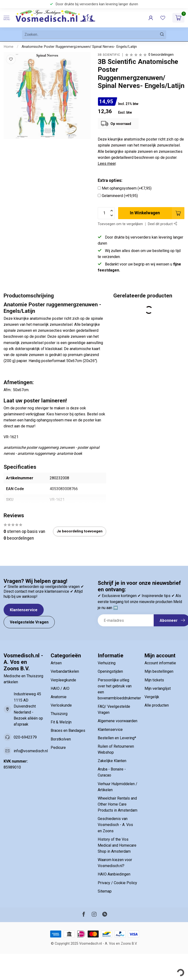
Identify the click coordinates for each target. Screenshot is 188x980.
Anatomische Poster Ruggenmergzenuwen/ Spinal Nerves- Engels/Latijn (79, 47)
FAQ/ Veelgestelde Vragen (114, 709)
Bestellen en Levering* (117, 738)
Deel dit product (162, 224)
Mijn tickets (154, 680)
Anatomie (59, 697)
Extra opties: (110, 180)
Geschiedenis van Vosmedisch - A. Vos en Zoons (115, 825)
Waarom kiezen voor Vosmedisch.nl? (115, 863)
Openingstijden (110, 671)
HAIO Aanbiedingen (114, 874)
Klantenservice (24, 610)
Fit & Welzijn (61, 722)
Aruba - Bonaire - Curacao (112, 772)
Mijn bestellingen (159, 671)
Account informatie (160, 663)
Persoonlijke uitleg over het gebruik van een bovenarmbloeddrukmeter (118, 689)
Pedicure (58, 748)
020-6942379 (25, 737)
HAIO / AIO (60, 688)
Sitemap (105, 891)
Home (9, 47)
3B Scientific (109, 55)
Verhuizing (107, 663)
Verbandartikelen (65, 671)
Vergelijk (152, 697)
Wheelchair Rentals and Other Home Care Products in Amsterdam (118, 804)
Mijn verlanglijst (158, 688)
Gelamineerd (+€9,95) (120, 196)
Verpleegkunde (63, 680)
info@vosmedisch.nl (31, 751)
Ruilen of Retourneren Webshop (116, 749)
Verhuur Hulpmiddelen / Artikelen (118, 787)
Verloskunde (61, 705)
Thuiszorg (59, 714)
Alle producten (157, 705)
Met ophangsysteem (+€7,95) (127, 188)
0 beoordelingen (161, 55)
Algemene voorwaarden (118, 721)
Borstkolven (61, 739)
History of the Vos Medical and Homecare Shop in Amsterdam (117, 845)
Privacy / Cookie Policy (117, 883)
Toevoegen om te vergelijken (120, 224)
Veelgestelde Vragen (29, 622)
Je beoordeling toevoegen (80, 531)
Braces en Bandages (68, 730)
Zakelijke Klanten (112, 761)
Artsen (56, 663)
